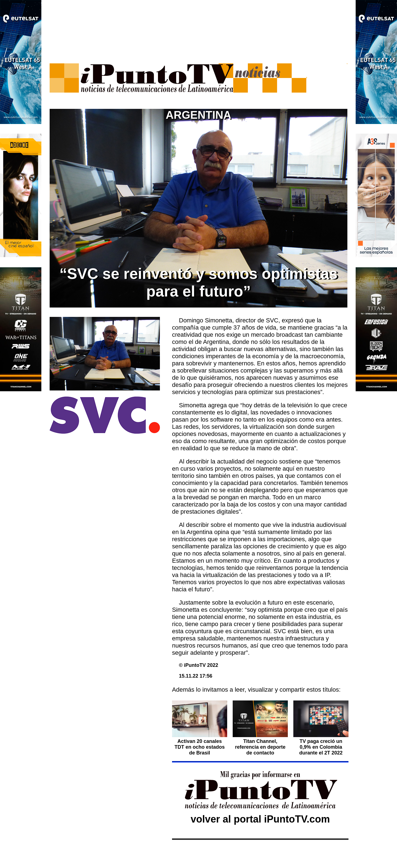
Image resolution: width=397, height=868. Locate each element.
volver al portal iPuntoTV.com (260, 819)
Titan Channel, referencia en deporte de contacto (260, 747)
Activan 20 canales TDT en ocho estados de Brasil (200, 744)
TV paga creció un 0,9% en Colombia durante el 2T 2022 (321, 747)
